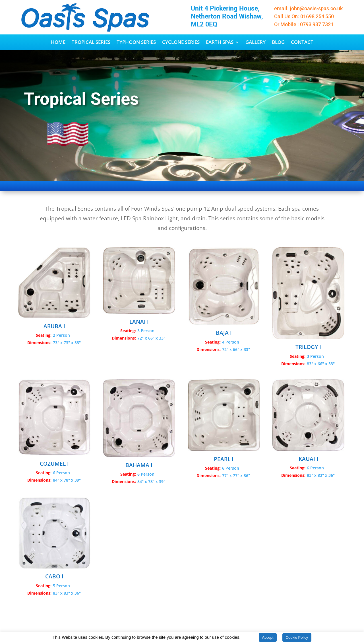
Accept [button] (268, 637)
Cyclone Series (181, 43)
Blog (278, 43)
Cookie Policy (297, 637)
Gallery (256, 43)
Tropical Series (91, 43)
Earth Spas (220, 43)
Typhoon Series (136, 43)
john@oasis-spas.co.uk (316, 8)
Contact (302, 43)
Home (58, 43)
